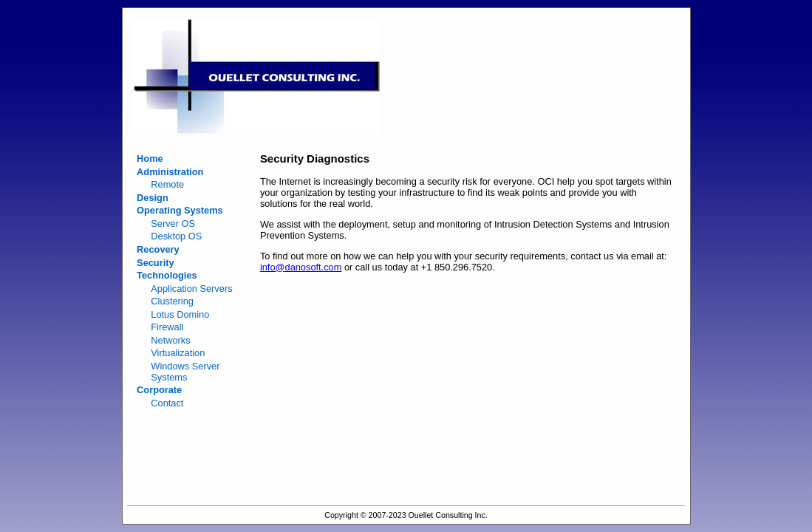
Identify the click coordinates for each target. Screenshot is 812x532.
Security (156, 263)
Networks (170, 340)
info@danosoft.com (301, 267)
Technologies (167, 275)
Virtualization (178, 353)
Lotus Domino (180, 314)
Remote (167, 184)
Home (150, 158)
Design (153, 198)
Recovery (158, 249)
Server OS (173, 224)
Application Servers (191, 289)
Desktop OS (176, 236)
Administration (170, 172)
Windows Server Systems (185, 372)
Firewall (167, 327)
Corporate (159, 390)
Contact (167, 403)
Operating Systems (180, 210)
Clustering (172, 301)
